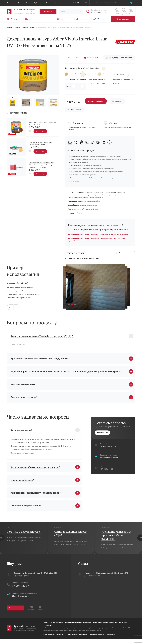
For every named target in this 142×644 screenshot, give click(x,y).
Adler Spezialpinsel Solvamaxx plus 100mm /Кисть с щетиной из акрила (42, 164)
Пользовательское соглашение (53, 639)
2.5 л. (98, 84)
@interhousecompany (109, 460)
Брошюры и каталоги (97, 639)
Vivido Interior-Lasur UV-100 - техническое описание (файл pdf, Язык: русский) (98, 234)
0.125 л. (116, 84)
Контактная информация (54, 3)
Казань (127, 13)
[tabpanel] (95, 287)
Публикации (38, 3)
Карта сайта (111, 639)
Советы (28, 3)
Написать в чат (106, 471)
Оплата (113, 123)
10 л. (104, 84)
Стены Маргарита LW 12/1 (21, 298)
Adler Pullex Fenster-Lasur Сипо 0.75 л (42, 122)
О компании (11, 3)
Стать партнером (123, 19)
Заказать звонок (15, 613)
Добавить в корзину (96, 101)
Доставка (78, 123)
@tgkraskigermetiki (19, 601)
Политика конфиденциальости (77, 639)
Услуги (20, 3)
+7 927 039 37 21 (98, 12)
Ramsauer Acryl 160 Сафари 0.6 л (40, 142)
